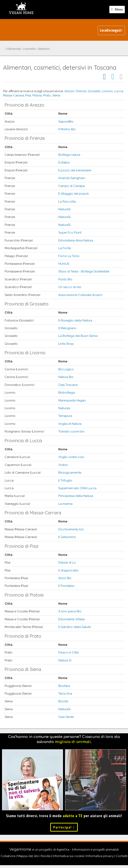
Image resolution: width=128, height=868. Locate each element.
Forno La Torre (69, 256)
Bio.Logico (66, 369)
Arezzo (69, 91)
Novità (46, 856)
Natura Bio (66, 377)
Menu (118, 10)
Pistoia (37, 95)
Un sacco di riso (70, 287)
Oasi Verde (66, 717)
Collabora (8, 856)
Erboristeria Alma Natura (76, 240)
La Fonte (65, 248)
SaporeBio (66, 122)
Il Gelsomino (67, 537)
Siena (56, 95)
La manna (65, 504)
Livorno (107, 91)
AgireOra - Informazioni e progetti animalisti (88, 850)
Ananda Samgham (72, 178)
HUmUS (64, 264)
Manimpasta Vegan (72, 400)
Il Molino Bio (67, 129)
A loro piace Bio (70, 611)
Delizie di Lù (67, 563)
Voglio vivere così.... (72, 457)
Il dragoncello (68, 570)
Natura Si (65, 660)
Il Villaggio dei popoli (74, 194)
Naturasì (64, 408)
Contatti (122, 856)
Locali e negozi (111, 30)
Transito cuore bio (71, 431)
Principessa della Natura (76, 496)
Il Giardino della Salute (75, 627)
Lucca (119, 91)
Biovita (63, 701)
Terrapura (65, 416)
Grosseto (94, 91)
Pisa (28, 95)
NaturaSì (64, 209)
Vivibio (63, 465)
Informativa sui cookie (68, 856)
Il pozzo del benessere (75, 170)
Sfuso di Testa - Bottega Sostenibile (84, 271)
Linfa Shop (66, 344)
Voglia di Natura (70, 424)
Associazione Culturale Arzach (80, 295)
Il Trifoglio (65, 480)
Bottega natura (69, 155)
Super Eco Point (70, 233)
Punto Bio (65, 279)
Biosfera (64, 686)
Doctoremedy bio (71, 529)
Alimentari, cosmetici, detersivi (27, 49)
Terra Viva (65, 694)
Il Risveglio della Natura (75, 320)
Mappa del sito (28, 856)
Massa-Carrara (13, 95)
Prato (47, 95)
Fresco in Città (68, 652)
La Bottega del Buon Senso (78, 336)
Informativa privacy (100, 856)
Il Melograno (67, 328)
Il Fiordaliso (66, 586)
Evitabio (64, 162)
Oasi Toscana (68, 385)
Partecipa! (64, 827)
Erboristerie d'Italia (71, 619)
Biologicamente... (71, 473)
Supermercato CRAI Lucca (77, 488)
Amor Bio (65, 578)
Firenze (81, 91)
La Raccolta (67, 202)
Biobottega (67, 393)
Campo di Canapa (72, 186)
